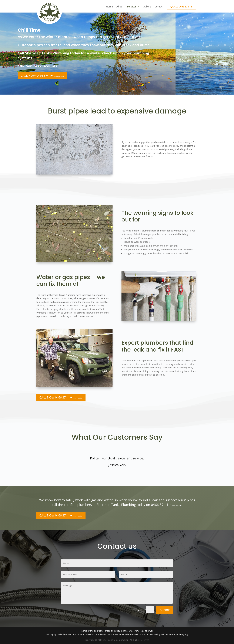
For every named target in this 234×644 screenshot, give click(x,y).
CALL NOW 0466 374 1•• (42, 76)
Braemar (90, 634)
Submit (165, 610)
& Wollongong (181, 634)
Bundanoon (101, 634)
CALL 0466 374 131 (183, 7)
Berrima (72, 634)
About (120, 7)
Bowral (81, 634)
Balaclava (62, 634)
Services (132, 7)
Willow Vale (167, 634)
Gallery (147, 7)
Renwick (134, 634)
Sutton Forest (146, 634)
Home (109, 7)
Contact (159, 7)
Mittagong (51, 634)
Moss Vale (124, 634)
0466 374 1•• (166, 505)
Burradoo (113, 634)
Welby (157, 634)
